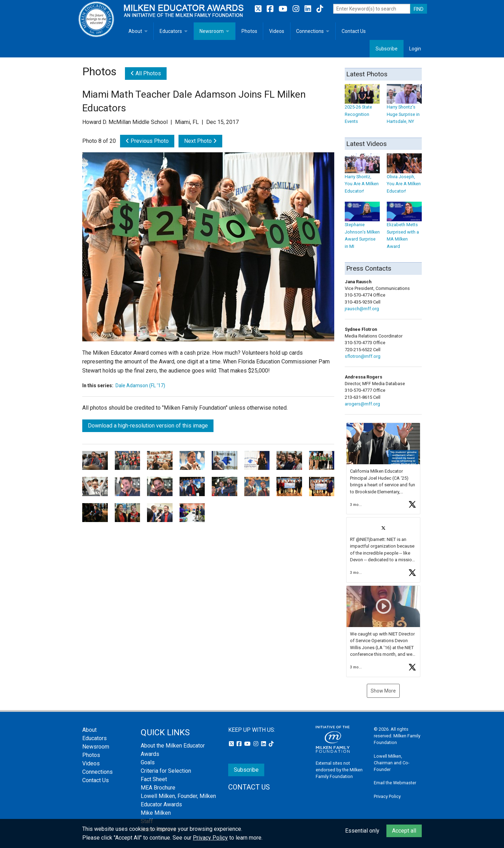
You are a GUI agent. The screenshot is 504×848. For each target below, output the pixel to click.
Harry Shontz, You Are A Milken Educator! (362, 177)
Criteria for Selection (166, 771)
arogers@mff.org (362, 404)
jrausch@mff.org (362, 309)
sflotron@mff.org (363, 356)
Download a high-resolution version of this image (148, 426)
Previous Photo (147, 141)
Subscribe (387, 49)
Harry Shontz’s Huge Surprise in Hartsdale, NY (404, 107)
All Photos (146, 73)
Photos (249, 31)
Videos (277, 31)
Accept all (404, 831)
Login (415, 49)
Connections (310, 31)
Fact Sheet (154, 779)
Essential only (362, 831)
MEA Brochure (158, 788)
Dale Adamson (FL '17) (140, 385)
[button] (383, 468)
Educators (171, 31)
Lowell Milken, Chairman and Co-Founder (392, 763)
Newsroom (212, 31)
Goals (148, 762)
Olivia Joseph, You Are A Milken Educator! (404, 177)
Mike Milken (156, 813)
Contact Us (354, 31)
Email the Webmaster (395, 783)
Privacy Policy (387, 796)
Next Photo (200, 141)
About (135, 31)
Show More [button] (383, 691)
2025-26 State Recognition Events (362, 107)
